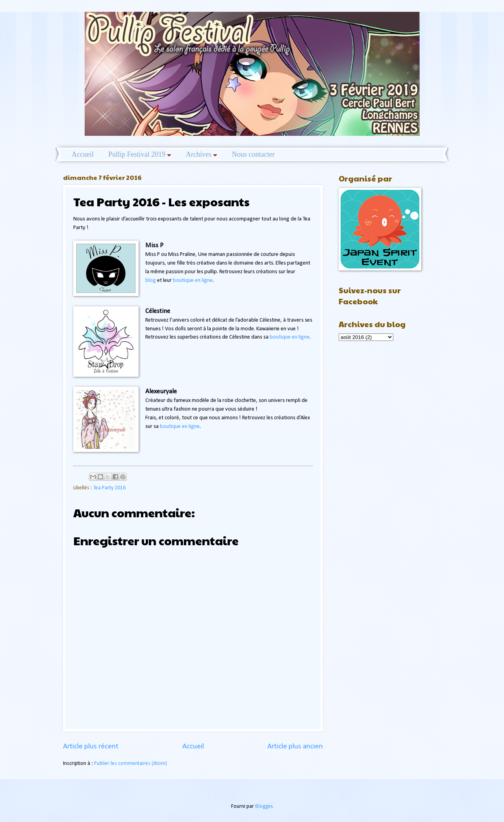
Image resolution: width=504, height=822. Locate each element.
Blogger (264, 806)
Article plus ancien (295, 747)
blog (151, 280)
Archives (202, 154)
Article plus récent (91, 747)
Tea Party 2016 (109, 488)
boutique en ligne (193, 280)
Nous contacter (253, 154)
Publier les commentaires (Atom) (131, 764)
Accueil (83, 154)
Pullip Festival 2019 (140, 154)
